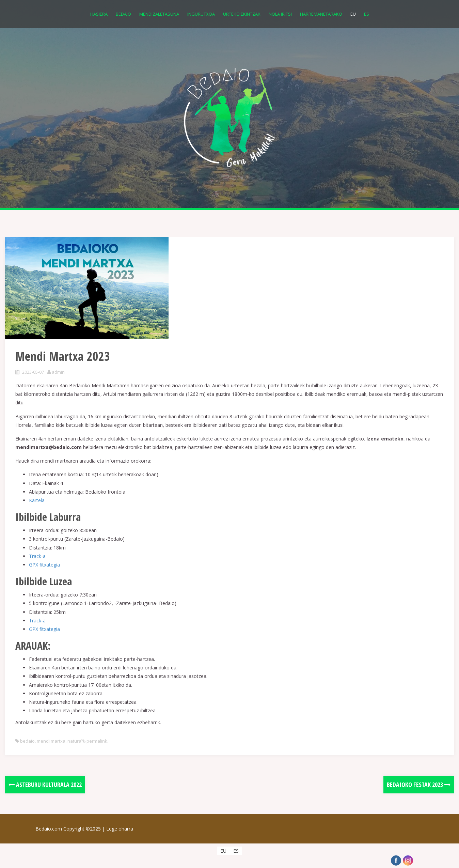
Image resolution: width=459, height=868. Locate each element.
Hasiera (99, 14)
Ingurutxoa (201, 14)
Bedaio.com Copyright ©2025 (71, 829)
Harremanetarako (321, 14)
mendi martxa (51, 741)
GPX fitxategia (44, 565)
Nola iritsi (280, 14)
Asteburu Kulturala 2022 (45, 785)
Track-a (37, 556)
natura (74, 741)
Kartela (37, 500)
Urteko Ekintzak (242, 14)
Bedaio (123, 14)
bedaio (27, 741)
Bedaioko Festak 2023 (419, 785)
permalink (96, 741)
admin (58, 372)
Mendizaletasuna (159, 14)
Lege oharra (120, 829)
